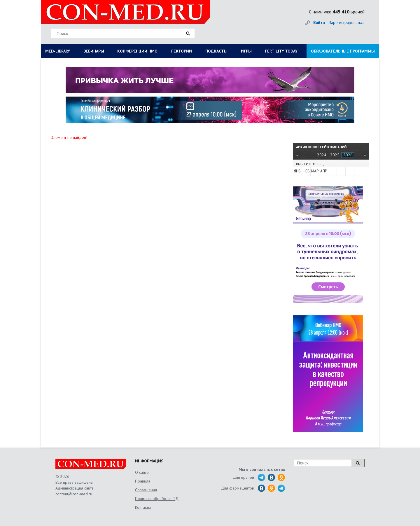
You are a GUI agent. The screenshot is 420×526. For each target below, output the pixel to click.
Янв (297, 171)
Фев (306, 171)
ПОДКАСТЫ (216, 51)
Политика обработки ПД (157, 499)
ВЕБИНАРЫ (94, 51)
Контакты (143, 507)
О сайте (142, 472)
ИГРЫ (246, 51)
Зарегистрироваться (347, 22)
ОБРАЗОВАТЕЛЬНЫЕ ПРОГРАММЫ (343, 51)
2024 (322, 155)
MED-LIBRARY (58, 51)
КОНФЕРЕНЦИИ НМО (137, 51)
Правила (143, 481)
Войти (319, 22)
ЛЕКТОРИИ (181, 51)
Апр (324, 171)
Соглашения (146, 490)
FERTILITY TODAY (281, 51)
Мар (315, 171)
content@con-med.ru (74, 494)
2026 (348, 155)
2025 (335, 155)
